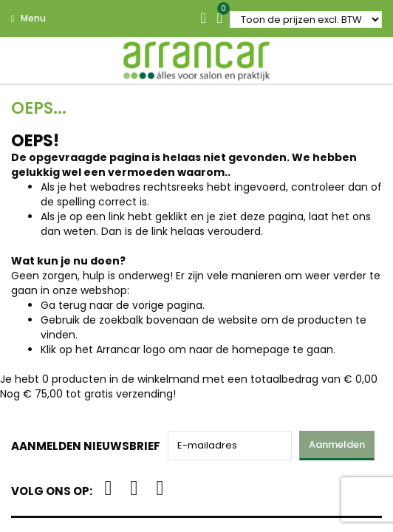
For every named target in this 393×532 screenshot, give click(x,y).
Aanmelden (337, 444)
